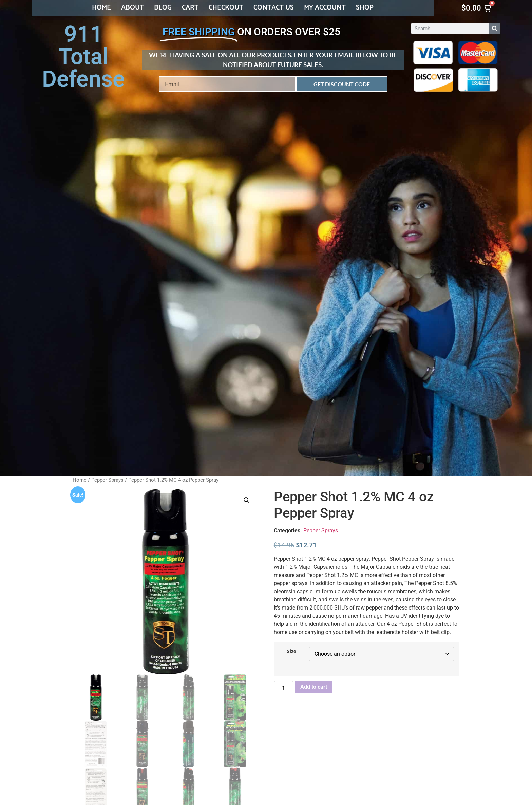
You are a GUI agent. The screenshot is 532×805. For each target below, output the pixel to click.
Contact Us (274, 8)
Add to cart (314, 687)
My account (325, 8)
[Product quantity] (284, 688)
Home (101, 8)
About (132, 8)
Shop (365, 8)
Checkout (226, 8)
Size (291, 652)
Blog (163, 8)
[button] (247, 500)
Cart (190, 8)
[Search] (495, 29)
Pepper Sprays (107, 480)
